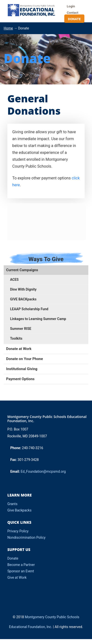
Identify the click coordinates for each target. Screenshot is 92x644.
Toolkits (16, 338)
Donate (74, 19)
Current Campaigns (22, 270)
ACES (14, 280)
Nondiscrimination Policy (26, 537)
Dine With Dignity (23, 289)
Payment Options (20, 379)
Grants (12, 504)
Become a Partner (21, 565)
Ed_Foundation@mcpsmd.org (43, 471)
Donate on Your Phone (25, 359)
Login (71, 6)
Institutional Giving (22, 369)
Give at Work (17, 577)
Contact (72, 13)
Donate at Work (19, 349)
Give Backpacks (19, 510)
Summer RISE (21, 329)
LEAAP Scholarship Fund (29, 309)
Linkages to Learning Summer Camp (38, 319)
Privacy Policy (18, 531)
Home (8, 28)
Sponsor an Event (21, 571)
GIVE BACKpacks (23, 299)
